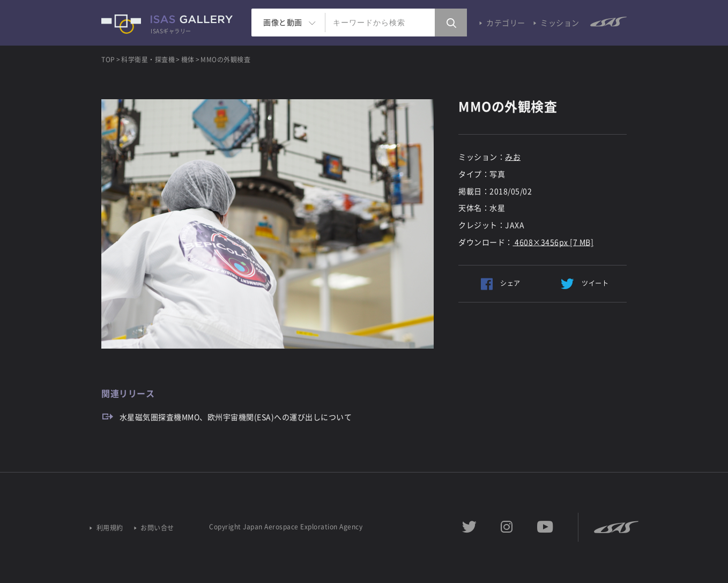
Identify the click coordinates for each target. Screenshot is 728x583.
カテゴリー (506, 23)
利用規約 (110, 528)
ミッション (560, 23)
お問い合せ (157, 528)
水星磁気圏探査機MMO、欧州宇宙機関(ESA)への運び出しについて (236, 417)
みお (513, 157)
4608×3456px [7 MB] (554, 242)
